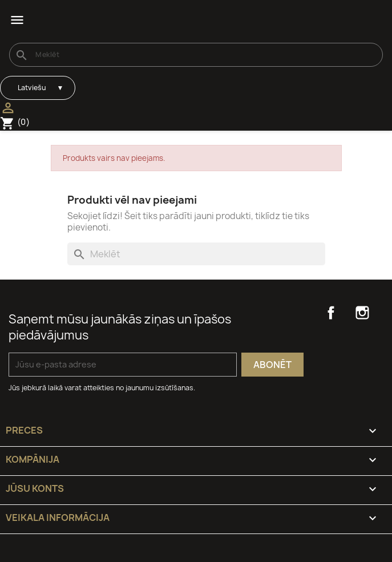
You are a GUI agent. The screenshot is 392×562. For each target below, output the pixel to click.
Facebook (331, 313)
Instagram (362, 313)
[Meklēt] (196, 55)
